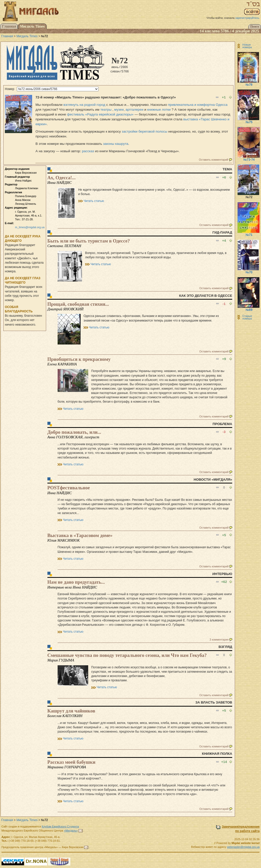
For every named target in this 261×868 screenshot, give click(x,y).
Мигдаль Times (27, 36)
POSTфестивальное (69, 488)
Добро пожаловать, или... (74, 432)
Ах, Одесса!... (62, 178)
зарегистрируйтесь (247, 18)
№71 (249, 235)
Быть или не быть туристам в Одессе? (89, 241)
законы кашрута (116, 144)
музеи (119, 110)
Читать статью (94, 201)
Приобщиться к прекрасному (79, 359)
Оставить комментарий (213, 160)
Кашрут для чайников (71, 711)
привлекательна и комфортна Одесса (198, 105)
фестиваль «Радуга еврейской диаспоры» (100, 114)
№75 (249, 122)
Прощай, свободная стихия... (78, 304)
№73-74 (249, 160)
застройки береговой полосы (145, 131)
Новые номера (247, 46)
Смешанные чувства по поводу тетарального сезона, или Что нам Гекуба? (127, 655)
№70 (249, 272)
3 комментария (219, 640)
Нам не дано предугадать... (76, 582)
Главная (7, 36)
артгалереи (135, 110)
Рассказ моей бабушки (71, 762)
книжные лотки (159, 110)
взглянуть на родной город (84, 105)
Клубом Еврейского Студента (60, 826)
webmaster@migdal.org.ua (243, 847)
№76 (249, 85)
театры (106, 110)
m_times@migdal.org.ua (30, 227)
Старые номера (247, 317)
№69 (249, 310)
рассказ (88, 151)
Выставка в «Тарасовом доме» (80, 535)
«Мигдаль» (71, 831)
